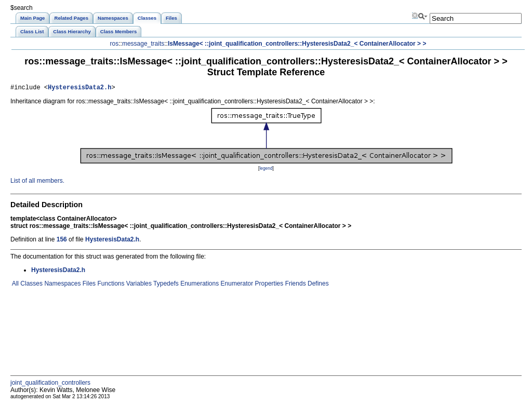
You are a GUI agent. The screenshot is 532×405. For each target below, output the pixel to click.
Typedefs (165, 285)
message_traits (143, 44)
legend (266, 170)
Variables (138, 285)
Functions (110, 285)
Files (88, 285)
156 (62, 241)
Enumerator (236, 285)
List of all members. (37, 182)
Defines (317, 285)
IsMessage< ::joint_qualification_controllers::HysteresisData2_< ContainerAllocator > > (297, 44)
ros (115, 44)
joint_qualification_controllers (50, 384)
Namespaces (62, 285)
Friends (294, 285)
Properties (268, 285)
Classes (31, 285)
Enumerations (199, 285)
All (15, 285)
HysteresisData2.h (79, 89)
